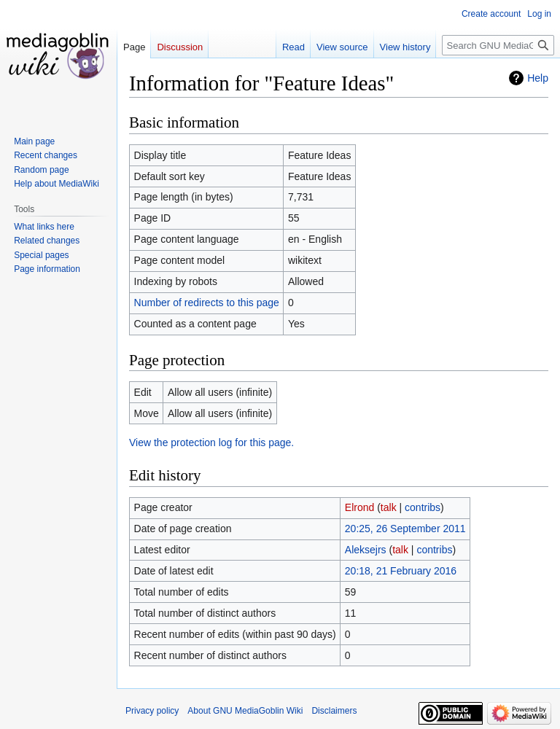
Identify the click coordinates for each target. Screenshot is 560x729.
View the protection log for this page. (211, 443)
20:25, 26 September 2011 (405, 529)
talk (389, 507)
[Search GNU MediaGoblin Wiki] (498, 45)
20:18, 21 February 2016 (401, 571)
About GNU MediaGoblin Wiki (245, 711)
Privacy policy (152, 711)
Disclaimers (334, 711)
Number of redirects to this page (207, 303)
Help (538, 78)
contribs (423, 507)
